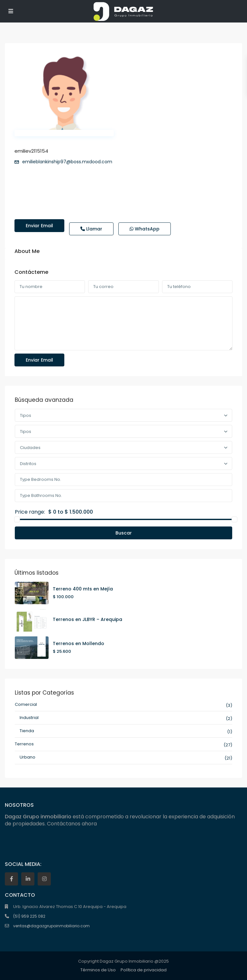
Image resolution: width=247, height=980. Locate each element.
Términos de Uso (98, 970)
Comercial (26, 704)
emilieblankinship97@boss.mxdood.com (67, 162)
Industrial (29, 718)
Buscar (124, 533)
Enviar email (39, 226)
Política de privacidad (144, 970)
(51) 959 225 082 (29, 916)
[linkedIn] (28, 879)
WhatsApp (145, 229)
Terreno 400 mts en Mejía (83, 589)
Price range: (30, 512)
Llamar (91, 229)
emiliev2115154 (31, 151)
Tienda (27, 731)
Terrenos (24, 744)
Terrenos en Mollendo (78, 643)
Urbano (27, 757)
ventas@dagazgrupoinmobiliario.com (51, 926)
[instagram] (44, 879)
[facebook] (11, 879)
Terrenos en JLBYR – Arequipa (87, 619)
